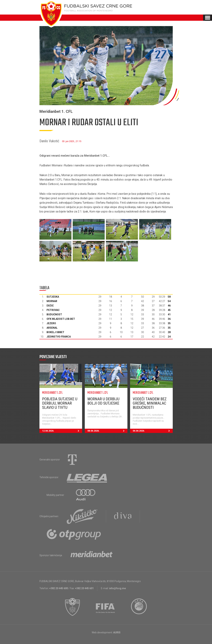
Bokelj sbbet (55, 332)
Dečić (50, 306)
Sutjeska (53, 297)
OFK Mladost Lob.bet (61, 319)
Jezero (51, 323)
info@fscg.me (117, 588)
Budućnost (54, 314)
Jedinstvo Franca (59, 337)
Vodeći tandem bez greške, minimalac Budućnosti (150, 403)
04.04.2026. (153, 431)
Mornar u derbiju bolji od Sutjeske (103, 401)
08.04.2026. (107, 431)
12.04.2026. (62, 431)
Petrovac (53, 310)
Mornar (52, 301)
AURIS (117, 632)
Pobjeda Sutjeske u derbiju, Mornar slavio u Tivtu (60, 403)
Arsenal (52, 328)
